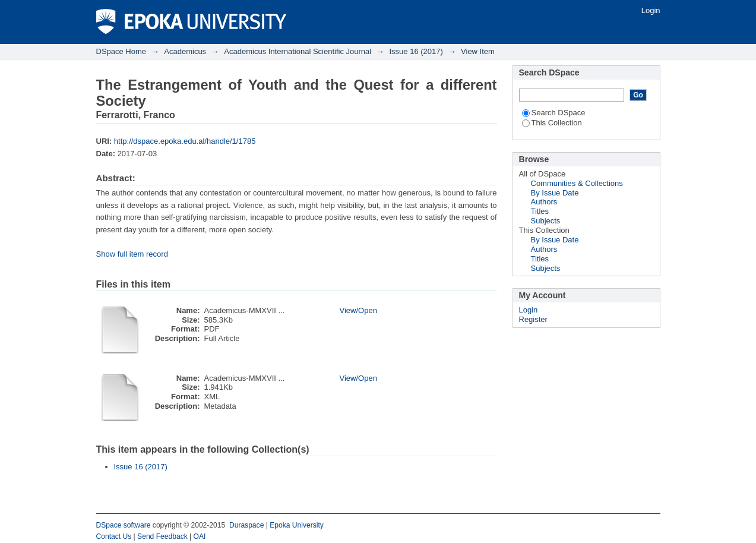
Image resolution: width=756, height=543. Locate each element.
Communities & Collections (577, 183)
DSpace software (124, 525)
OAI (200, 536)
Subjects (546, 221)
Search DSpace (554, 113)
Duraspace (246, 525)
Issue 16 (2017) (416, 51)
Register (533, 319)
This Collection (552, 123)
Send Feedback (162, 536)
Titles (540, 211)
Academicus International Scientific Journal (298, 51)
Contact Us (114, 536)
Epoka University (297, 525)
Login (651, 10)
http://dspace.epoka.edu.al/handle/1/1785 (185, 141)
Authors (544, 202)
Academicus (185, 51)
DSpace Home (121, 51)
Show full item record (132, 254)
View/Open (358, 310)
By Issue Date (555, 193)
